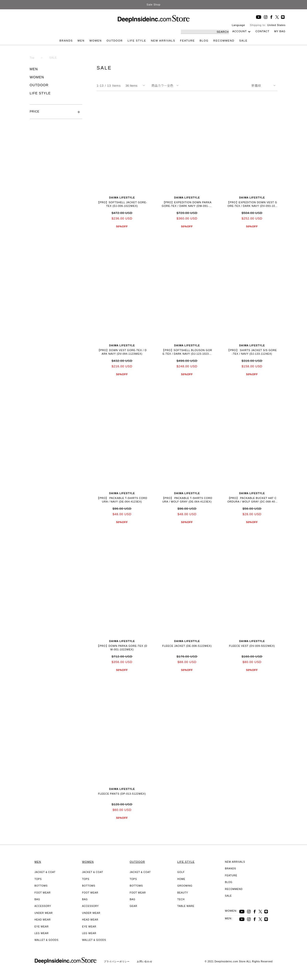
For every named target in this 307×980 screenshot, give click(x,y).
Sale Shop (154, 5)
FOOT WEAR (43, 893)
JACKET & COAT (45, 872)
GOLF (181, 872)
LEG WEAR (42, 933)
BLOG (204, 41)
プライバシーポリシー (117, 961)
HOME (181, 879)
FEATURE (187, 41)
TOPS (38, 879)
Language (238, 25)
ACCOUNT (240, 31)
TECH (181, 899)
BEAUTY (183, 893)
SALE (243, 41)
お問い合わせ (145, 961)
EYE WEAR (42, 927)
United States (276, 25)
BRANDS (66, 41)
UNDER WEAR (44, 913)
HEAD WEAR (43, 920)
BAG (37, 899)
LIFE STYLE (137, 41)
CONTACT (262, 31)
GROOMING (185, 886)
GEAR (134, 906)
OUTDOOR (115, 41)
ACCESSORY (43, 906)
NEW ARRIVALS (163, 41)
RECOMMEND (224, 41)
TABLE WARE (186, 906)
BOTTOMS (41, 886)
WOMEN (96, 41)
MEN (81, 41)
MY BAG (280, 31)
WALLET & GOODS (46, 940)
